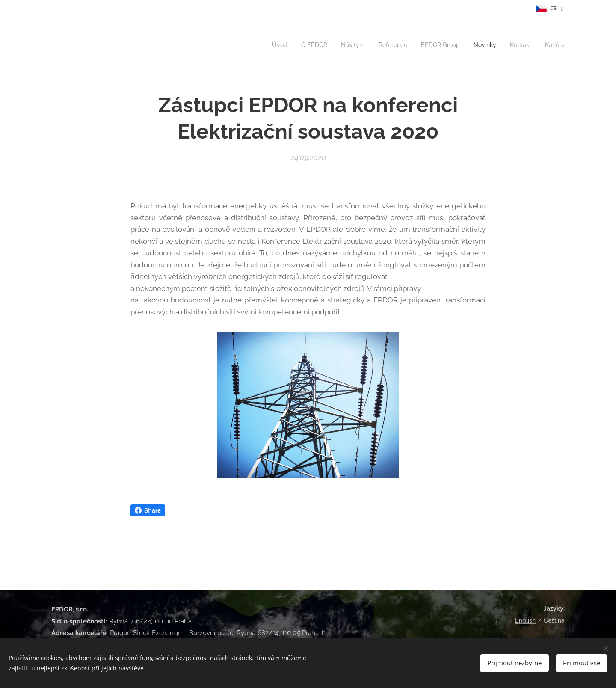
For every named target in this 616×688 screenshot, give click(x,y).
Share (148, 510)
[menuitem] (265, 45)
